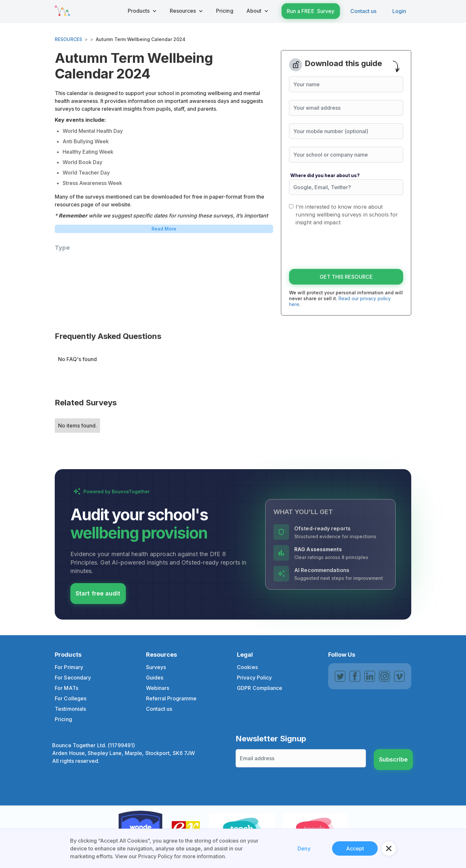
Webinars (158, 688)
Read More (164, 229)
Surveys (156, 667)
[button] (142, 11)
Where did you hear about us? (325, 175)
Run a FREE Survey (311, 11)
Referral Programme (171, 698)
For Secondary (73, 678)
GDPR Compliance (260, 688)
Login (399, 11)
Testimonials (70, 709)
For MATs (66, 688)
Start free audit (98, 593)
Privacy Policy (254, 678)
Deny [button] (304, 848)
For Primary (69, 667)
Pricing (63, 719)
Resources (68, 39)
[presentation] (339, 248)
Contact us (364, 11)
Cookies (247, 667)
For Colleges (71, 698)
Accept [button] (355, 848)
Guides (155, 678)
